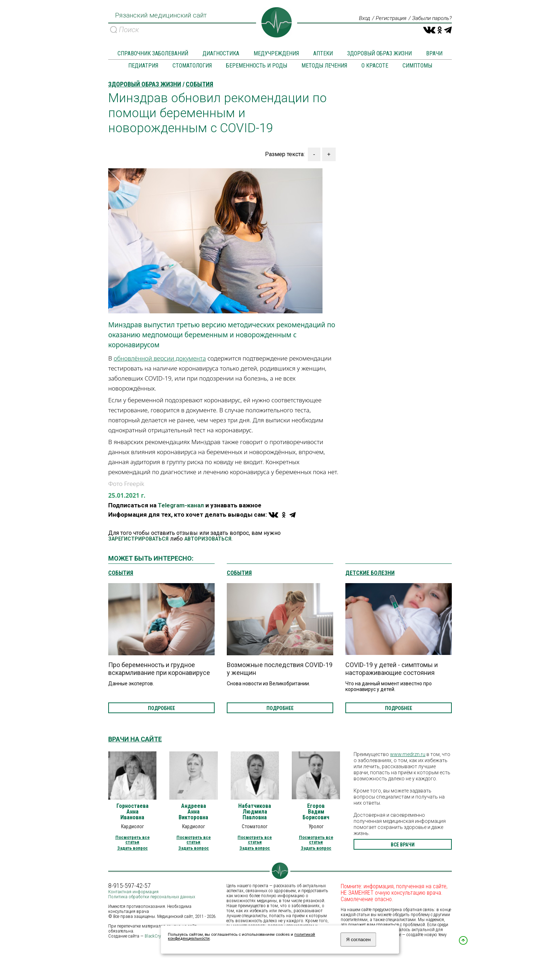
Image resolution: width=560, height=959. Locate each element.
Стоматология (192, 66)
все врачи (403, 845)
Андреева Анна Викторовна (193, 812)
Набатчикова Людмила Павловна (255, 812)
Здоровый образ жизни (379, 54)
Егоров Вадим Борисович (316, 812)
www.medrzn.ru (408, 755)
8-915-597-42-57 (129, 886)
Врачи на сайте (135, 739)
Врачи (434, 54)
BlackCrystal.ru (159, 936)
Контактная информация (133, 892)
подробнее (161, 709)
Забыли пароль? (431, 19)
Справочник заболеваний (153, 54)
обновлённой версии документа (160, 359)
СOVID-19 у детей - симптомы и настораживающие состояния (392, 669)
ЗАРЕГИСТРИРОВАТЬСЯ (138, 539)
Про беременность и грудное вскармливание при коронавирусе (159, 669)
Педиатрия (143, 66)
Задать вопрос (132, 848)
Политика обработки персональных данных (152, 897)
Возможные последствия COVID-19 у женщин (280, 669)
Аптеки (323, 54)
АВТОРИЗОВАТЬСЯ (208, 539)
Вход (359, 19)
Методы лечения (324, 66)
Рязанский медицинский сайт (159, 18)
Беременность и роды (257, 66)
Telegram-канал (181, 506)
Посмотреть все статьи (132, 840)
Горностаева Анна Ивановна (132, 812)
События (121, 573)
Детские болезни (370, 573)
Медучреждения (276, 54)
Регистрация (387, 19)
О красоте (375, 66)
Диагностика (221, 54)
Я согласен (358, 940)
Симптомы (417, 66)
